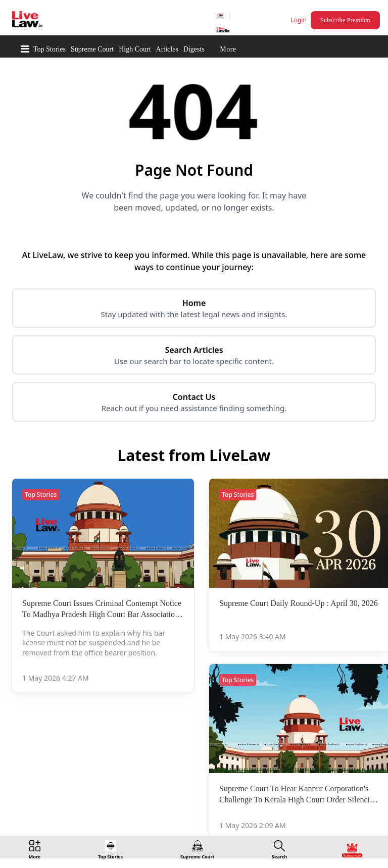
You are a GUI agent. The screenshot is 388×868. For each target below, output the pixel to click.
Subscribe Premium (345, 20)
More (228, 49)
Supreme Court (92, 49)
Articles (167, 49)
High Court (135, 49)
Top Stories (50, 49)
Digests (194, 49)
